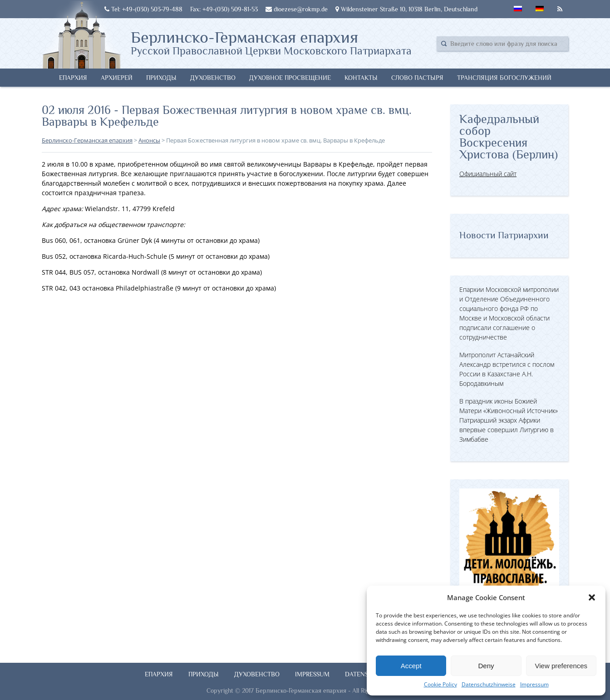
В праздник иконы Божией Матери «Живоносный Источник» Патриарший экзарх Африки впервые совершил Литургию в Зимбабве (509, 420)
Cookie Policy (440, 684)
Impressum (534, 684)
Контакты (361, 78)
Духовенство (213, 78)
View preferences (561, 666)
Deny (486, 666)
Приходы (161, 78)
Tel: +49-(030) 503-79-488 (143, 9)
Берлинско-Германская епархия (271, 42)
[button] (592, 597)
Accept (411, 666)
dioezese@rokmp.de (297, 9)
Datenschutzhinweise (489, 684)
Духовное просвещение (290, 78)
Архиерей (117, 78)
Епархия (73, 78)
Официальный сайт (488, 174)
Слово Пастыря (417, 78)
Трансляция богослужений (504, 78)
